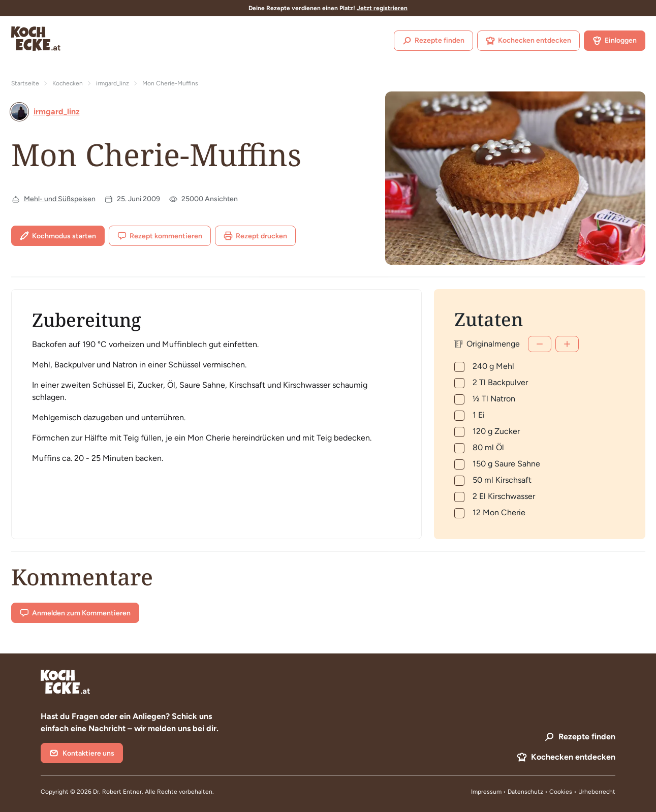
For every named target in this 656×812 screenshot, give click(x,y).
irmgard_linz (113, 83)
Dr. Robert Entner (117, 792)
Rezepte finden (433, 41)
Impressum (486, 792)
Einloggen (615, 41)
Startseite (25, 83)
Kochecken (68, 83)
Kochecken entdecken (528, 41)
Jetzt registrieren (382, 8)
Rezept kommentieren (160, 236)
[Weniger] (540, 344)
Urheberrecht (597, 792)
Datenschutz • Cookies (541, 792)
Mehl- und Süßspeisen (60, 199)
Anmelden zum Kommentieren (75, 613)
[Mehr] (567, 344)
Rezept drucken (255, 236)
